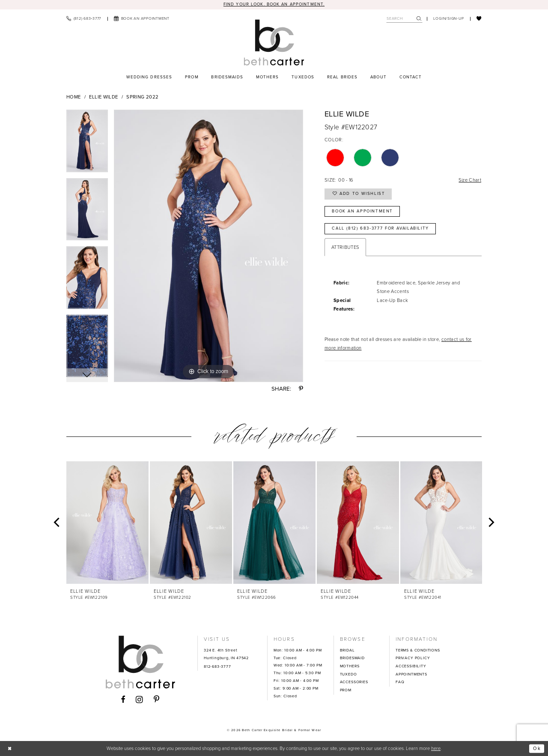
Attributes (345, 247)
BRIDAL (347, 650)
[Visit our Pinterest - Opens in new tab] (157, 700)
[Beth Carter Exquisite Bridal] (274, 43)
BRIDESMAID (352, 658)
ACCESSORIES (354, 682)
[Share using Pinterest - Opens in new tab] (301, 389)
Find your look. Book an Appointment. (274, 4)
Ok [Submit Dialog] (537, 748)
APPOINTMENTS (411, 674)
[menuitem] (84, 19)
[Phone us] (84, 19)
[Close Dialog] (10, 748)
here (436, 748)
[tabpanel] (87, 144)
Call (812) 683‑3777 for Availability (380, 229)
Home (73, 97)
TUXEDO (348, 674)
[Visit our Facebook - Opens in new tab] (123, 700)
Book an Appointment (362, 211)
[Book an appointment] (142, 19)
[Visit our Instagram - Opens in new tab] (140, 700)
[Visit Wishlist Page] (479, 19)
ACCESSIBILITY (411, 666)
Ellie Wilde (103, 97)
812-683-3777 (217, 666)
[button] (449, 19)
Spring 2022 (142, 97)
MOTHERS (350, 666)
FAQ (400, 682)
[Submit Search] (419, 19)
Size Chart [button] (470, 180)
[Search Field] (404, 19)
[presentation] (107, 522)
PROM (346, 690)
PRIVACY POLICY (413, 658)
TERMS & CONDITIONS (418, 650)
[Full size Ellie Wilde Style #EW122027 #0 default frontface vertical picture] (208, 246)
